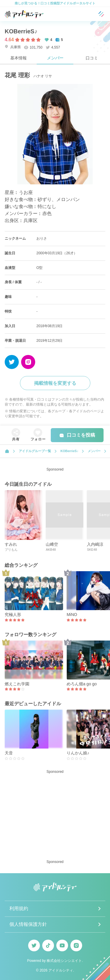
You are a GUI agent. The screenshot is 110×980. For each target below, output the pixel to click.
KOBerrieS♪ (21, 31)
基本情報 (18, 58)
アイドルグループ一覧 (35, 451)
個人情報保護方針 (28, 924)
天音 (9, 753)
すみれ (11, 544)
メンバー (55, 58)
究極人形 (13, 615)
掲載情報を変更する (55, 383)
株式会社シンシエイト (64, 961)
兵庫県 (13, 47)
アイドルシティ (61, 970)
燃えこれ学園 (17, 684)
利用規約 (19, 908)
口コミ (92, 58)
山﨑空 (52, 544)
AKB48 (51, 550)
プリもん (11, 550)
